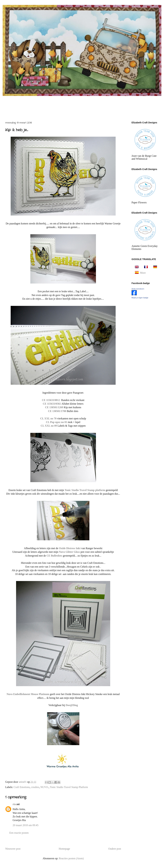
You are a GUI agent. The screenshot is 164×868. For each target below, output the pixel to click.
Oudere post (115, 849)
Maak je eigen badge (140, 298)
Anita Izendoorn (138, 289)
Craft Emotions (22, 787)
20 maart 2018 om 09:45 (26, 825)
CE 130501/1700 (57, 411)
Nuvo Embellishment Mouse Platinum (28, 694)
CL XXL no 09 (49, 426)
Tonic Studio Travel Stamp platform (85, 490)
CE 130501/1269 (54, 407)
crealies (35, 787)
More (143, 273)
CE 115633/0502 (52, 404)
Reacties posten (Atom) (71, 858)
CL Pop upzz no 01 (56, 422)
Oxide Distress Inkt (70, 548)
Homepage (64, 849)
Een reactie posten (19, 833)
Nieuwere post (13, 849)
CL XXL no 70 (48, 418)
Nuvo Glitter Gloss (70, 552)
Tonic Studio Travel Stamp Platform (69, 787)
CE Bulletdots (54, 556)
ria (14, 804)
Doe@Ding (72, 705)
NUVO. (44, 787)
